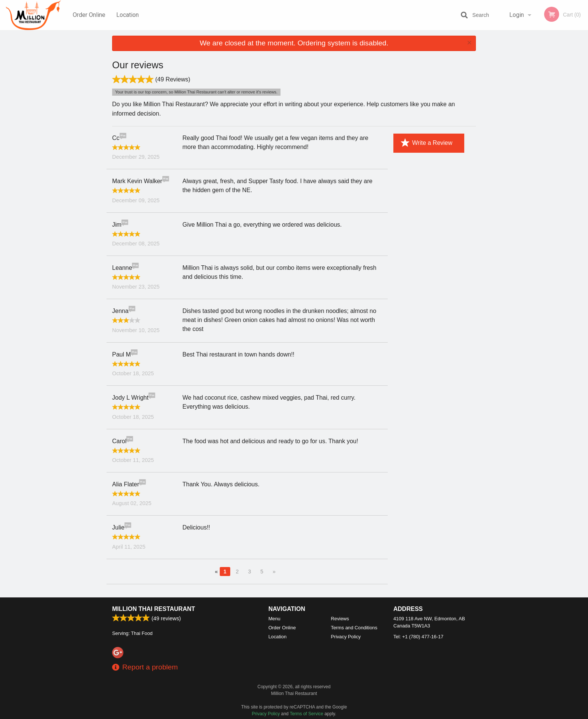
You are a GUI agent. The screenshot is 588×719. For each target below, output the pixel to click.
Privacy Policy (346, 637)
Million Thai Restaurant (154, 609)
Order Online (89, 15)
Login (517, 15)
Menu (274, 619)
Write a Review (427, 143)
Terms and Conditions (354, 628)
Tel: (418, 637)
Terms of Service (307, 714)
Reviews (340, 619)
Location (127, 15)
